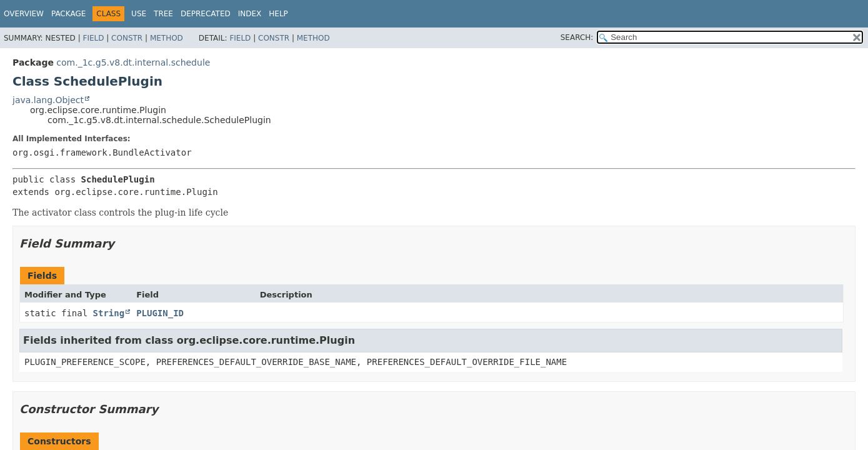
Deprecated (206, 14)
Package (68, 14)
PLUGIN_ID (160, 313)
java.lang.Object (48, 100)
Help (278, 14)
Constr (127, 38)
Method (167, 38)
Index (250, 14)
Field (93, 38)
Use (139, 14)
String (109, 313)
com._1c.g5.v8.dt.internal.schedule (133, 62)
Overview (24, 14)
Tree (163, 14)
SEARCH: (577, 37)
